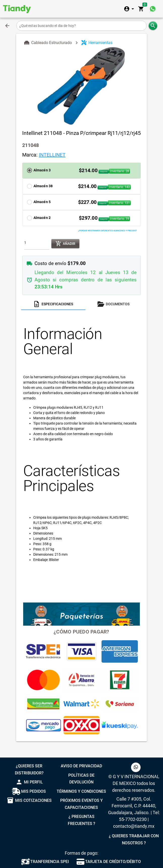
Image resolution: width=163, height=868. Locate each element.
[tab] (53, 304)
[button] (81, 171)
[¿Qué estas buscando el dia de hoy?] (82, 26)
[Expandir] (130, 9)
